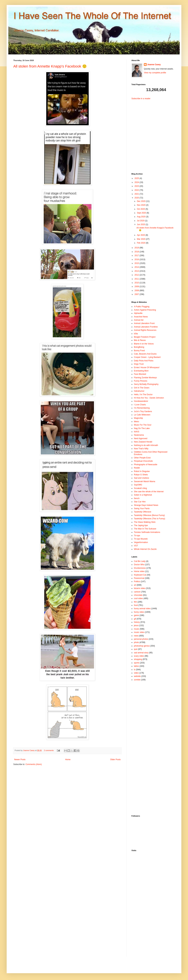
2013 (137, 271)
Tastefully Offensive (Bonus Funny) (149, 515)
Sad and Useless (141, 478)
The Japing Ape (141, 525)
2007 (137, 294)
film (136, 602)
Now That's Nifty (141, 449)
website (137, 676)
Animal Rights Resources (145, 330)
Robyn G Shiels (141, 475)
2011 (137, 279)
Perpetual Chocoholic (143, 461)
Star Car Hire (140, 502)
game (136, 615)
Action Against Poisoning (145, 310)
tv (135, 670)
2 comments (49, 750)
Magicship (138, 418)
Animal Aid (139, 320)
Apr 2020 (141, 235)
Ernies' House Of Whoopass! (147, 367)
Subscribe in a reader (141, 99)
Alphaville (138, 313)
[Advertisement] (152, 134)
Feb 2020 (141, 243)
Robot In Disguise (142, 471)
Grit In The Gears (142, 388)
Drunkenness (140, 568)
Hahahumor (139, 391)
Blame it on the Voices (144, 344)
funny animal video (142, 609)
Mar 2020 (141, 239)
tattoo (136, 666)
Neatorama (139, 435)
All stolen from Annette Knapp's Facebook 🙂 (50, 66)
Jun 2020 (141, 224)
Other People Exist (142, 458)
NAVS (137, 432)
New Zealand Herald (143, 442)
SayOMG (138, 485)
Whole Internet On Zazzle (145, 549)
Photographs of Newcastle (146, 465)
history (137, 622)
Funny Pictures (141, 381)
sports (137, 663)
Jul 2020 (141, 221)
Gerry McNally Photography (146, 384)
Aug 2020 (141, 217)
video (136, 673)
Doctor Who (139, 565)
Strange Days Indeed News (146, 505)
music (137, 629)
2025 (137, 178)
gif (135, 619)
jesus (136, 625)
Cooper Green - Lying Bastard (147, 357)
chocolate (138, 595)
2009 (137, 287)
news (136, 636)
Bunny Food (139, 351)
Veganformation (141, 542)
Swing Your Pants (142, 508)
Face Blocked (140, 374)
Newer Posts (20, 760)
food (136, 605)
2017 (137, 255)
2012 (137, 275)
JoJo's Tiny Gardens (143, 411)
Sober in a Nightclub (143, 495)
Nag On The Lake (142, 428)
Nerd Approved (141, 438)
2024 (137, 182)
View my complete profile (155, 73)
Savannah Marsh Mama (144, 481)
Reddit (137, 468)
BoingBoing (139, 347)
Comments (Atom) (34, 764)
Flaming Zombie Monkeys (145, 378)
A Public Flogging (142, 307)
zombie (137, 680)
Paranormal (139, 578)
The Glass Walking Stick (145, 522)
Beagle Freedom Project (145, 337)
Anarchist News (141, 317)
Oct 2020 (141, 209)
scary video (139, 656)
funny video (139, 612)
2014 (137, 267)
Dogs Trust (139, 364)
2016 (137, 259)
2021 (137, 194)
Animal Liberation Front (144, 323)
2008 (137, 290)
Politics (137, 581)
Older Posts (115, 760)
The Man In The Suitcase (145, 529)
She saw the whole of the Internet (149, 492)
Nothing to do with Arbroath (146, 445)
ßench (137, 498)
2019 (137, 248)
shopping (138, 659)
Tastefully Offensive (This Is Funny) (149, 519)
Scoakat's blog (140, 488)
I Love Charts (140, 405)
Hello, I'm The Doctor (143, 395)
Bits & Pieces (140, 340)
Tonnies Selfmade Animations (147, 532)
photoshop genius (142, 646)
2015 (137, 263)
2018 (137, 252)
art (135, 585)
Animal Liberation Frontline (146, 327)
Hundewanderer (141, 401)
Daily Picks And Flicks (144, 361)
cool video (138, 598)
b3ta (136, 334)
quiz (136, 649)
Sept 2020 (142, 213)
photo (136, 642)
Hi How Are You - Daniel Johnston (149, 398)
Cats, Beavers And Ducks (145, 354)
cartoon (137, 592)
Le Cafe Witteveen (142, 415)
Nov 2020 (141, 205)
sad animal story (141, 653)
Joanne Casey (29, 750)
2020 (137, 198)
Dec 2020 (141, 201)
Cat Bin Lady (140, 561)
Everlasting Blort (141, 371)
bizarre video (140, 588)
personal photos (141, 639)
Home (68, 760)
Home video (139, 571)
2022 (137, 190)
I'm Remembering (142, 408)
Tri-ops (137, 536)
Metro (137, 422)
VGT (136, 546)
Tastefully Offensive (143, 512)
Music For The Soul (143, 425)
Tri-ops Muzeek (141, 539)
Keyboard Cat (140, 575)
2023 (137, 186)
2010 (137, 283)
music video (139, 632)
